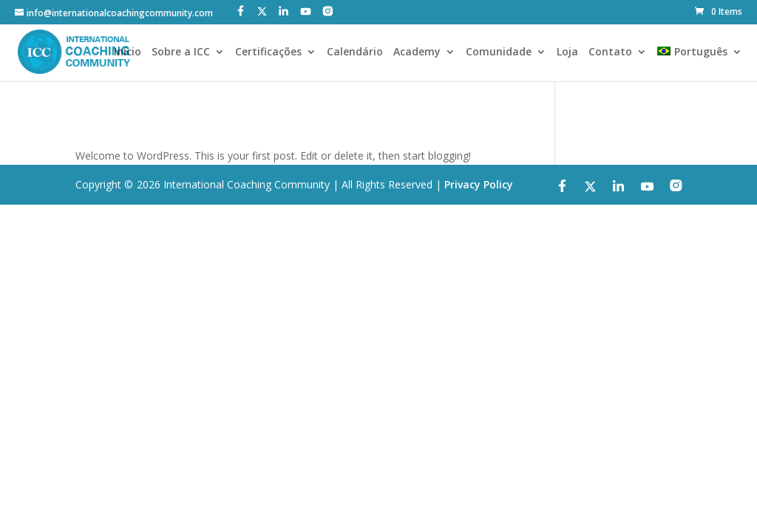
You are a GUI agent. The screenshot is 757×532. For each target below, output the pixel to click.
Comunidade (499, 52)
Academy (417, 52)
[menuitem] (699, 64)
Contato (610, 52)
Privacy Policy (479, 184)
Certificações (268, 52)
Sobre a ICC (181, 52)
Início (128, 52)
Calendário (355, 52)
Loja (567, 52)
